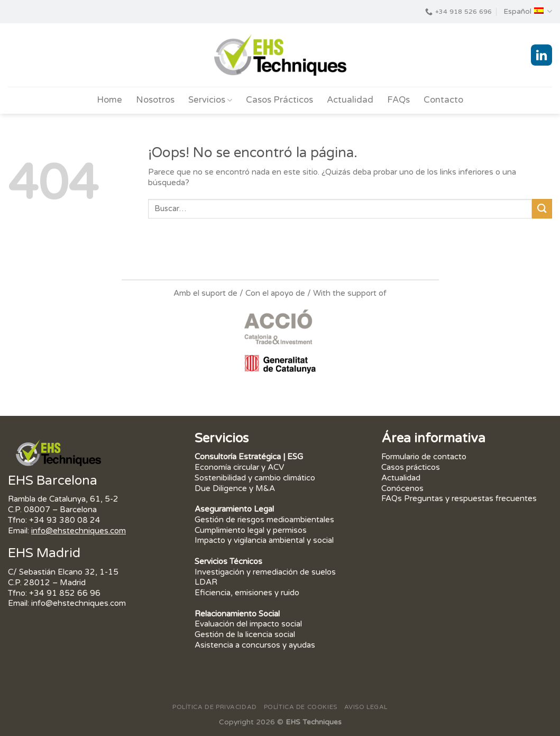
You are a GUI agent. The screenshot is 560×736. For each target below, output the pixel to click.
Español (528, 11)
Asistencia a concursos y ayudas (255, 645)
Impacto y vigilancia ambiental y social (264, 540)
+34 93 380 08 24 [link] (65, 520)
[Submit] (542, 209)
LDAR (206, 582)
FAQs (398, 100)
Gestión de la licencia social (245, 634)
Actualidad (350, 100)
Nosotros (155, 100)
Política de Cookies (301, 707)
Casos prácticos (411, 467)
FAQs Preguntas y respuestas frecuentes (459, 498)
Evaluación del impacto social (248, 624)
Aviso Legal (366, 707)
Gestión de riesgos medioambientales (265, 520)
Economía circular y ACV (240, 467)
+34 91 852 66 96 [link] (65, 593)
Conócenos (402, 488)
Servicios (210, 100)
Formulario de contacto (424, 457)
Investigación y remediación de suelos (265, 572)
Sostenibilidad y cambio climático (255, 478)
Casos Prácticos (279, 100)
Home (109, 100)
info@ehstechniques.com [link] (79, 531)
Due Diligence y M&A (235, 488)
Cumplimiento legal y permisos (251, 530)
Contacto (443, 100)
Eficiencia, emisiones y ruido (247, 593)
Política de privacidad (215, 707)
